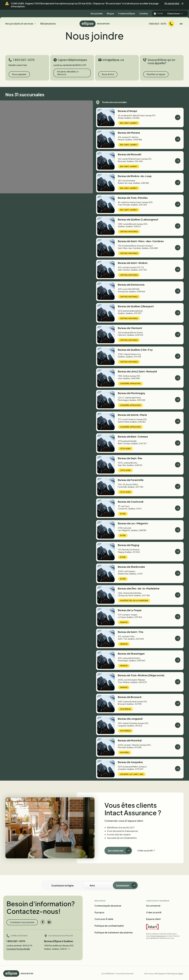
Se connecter (119, 851)
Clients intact (175, 13)
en (181, 24)
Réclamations (48, 24)
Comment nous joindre (22, 922)
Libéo (181, 974)
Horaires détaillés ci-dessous (68, 73)
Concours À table (104, 919)
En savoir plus (172, 3)
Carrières (144, 13)
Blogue (110, 13)
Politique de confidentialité (109, 926)
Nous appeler (19, 74)
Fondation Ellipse (127, 13)
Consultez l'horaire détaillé (18, 949)
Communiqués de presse (108, 906)
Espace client (153, 919)
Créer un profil (145, 851)
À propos (99, 912)
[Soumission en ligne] (102, 885)
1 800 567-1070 (16, 941)
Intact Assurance (158, 936)
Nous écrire (108, 74)
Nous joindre (97, 13)
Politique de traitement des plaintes (114, 932)
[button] (183, 4)
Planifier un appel (156, 74)
